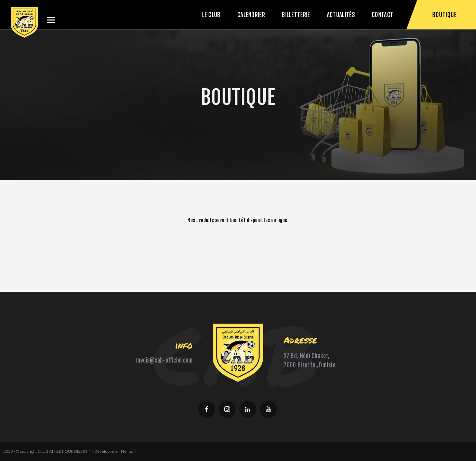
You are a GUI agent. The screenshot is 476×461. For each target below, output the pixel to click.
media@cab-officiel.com (164, 360)
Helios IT (129, 451)
